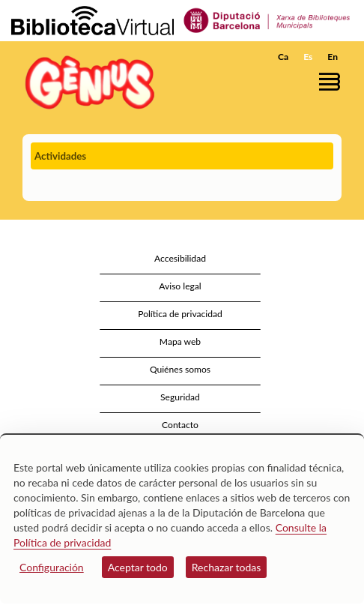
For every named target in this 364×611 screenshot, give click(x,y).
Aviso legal (180, 286)
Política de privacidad (180, 314)
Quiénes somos (180, 369)
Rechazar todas (227, 567)
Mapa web (180, 341)
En (333, 57)
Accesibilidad (180, 258)
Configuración (52, 567)
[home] (86, 82)
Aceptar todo (138, 567)
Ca (283, 57)
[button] (332, 81)
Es (308, 57)
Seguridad (180, 397)
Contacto (180, 425)
